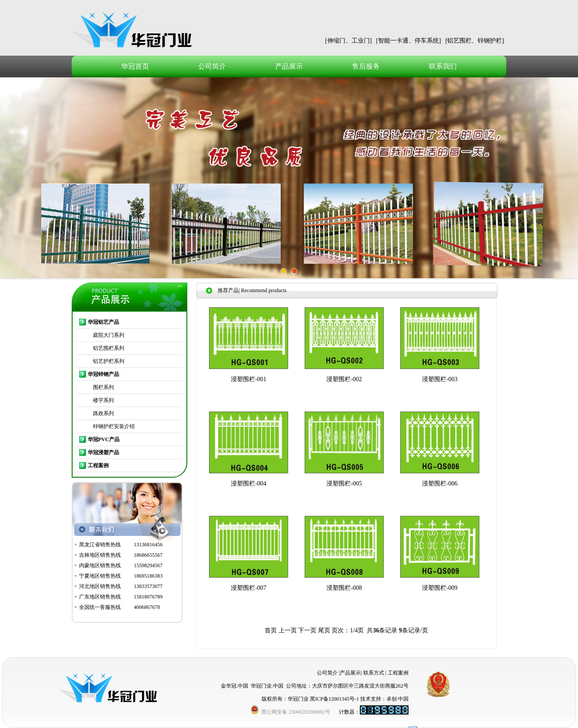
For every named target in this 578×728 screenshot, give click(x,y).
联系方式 (374, 673)
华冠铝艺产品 (103, 322)
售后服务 (366, 66)
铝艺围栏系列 (109, 348)
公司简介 (212, 66)
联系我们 (443, 66)
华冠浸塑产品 (103, 452)
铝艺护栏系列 (109, 361)
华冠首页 (135, 66)
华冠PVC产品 (104, 439)
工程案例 (98, 465)
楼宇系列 (103, 400)
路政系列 (103, 413)
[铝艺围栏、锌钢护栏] (475, 41)
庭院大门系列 (109, 335)
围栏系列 (103, 387)
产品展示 (289, 66)
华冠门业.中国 (267, 686)
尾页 (324, 630)
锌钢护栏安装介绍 (114, 426)
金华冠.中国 (234, 686)
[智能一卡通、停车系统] (408, 41)
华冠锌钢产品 (103, 374)
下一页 (307, 630)
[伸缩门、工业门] (348, 41)
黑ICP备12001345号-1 (334, 699)
